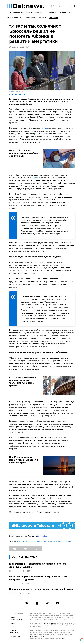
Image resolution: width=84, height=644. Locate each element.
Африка (59, 541)
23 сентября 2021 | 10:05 (20, 571)
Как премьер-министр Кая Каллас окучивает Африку (41, 589)
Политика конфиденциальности (17, 618)
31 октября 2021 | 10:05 (19, 584)
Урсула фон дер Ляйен (22, 541)
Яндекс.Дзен (43, 536)
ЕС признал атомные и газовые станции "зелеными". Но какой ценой (23, 381)
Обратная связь (15, 637)
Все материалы (59, 6)
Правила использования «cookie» (15, 625)
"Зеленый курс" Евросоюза (41, 541)
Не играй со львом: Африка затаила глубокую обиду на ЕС (25, 153)
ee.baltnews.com (48, 623)
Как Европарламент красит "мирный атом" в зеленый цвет (24, 460)
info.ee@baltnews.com (37, 636)
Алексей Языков (17, 94)
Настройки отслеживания (15, 632)
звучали (45, 128)
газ (54, 541)
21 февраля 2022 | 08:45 (19, 593)
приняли (37, 178)
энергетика (66, 541)
